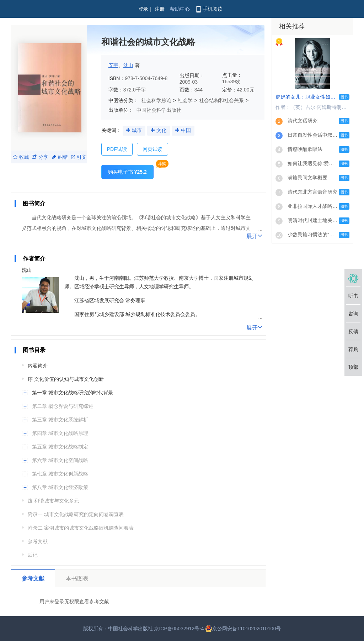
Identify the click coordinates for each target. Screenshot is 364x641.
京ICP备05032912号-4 (179, 629)
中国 (186, 130)
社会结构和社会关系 (221, 100)
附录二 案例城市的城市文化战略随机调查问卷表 (81, 528)
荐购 (162, 164)
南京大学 (189, 278)
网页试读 (152, 149)
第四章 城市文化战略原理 (60, 433)
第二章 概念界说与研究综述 (63, 406)
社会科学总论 (156, 100)
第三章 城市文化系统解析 (60, 420)
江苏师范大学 (149, 278)
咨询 (353, 314)
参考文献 (38, 541)
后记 (33, 555)
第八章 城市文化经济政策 (60, 487)
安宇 (113, 65)
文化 (161, 130)
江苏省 (82, 300)
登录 (143, 9)
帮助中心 (180, 9)
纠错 (60, 157)
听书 (353, 296)
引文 (79, 157)
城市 (137, 130)
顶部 (353, 367)
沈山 (128, 65)
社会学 (185, 100)
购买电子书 (127, 172)
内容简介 (38, 366)
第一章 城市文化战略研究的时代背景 (73, 393)
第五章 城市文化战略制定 (60, 447)
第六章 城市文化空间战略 (60, 460)
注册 (160, 9)
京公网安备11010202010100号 (243, 629)
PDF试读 (117, 149)
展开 (254, 236)
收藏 (21, 157)
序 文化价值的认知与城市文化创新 (66, 379)
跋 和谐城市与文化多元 (53, 501)
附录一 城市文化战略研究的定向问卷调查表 (76, 514)
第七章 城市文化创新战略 (60, 474)
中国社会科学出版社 (159, 110)
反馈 (353, 331)
